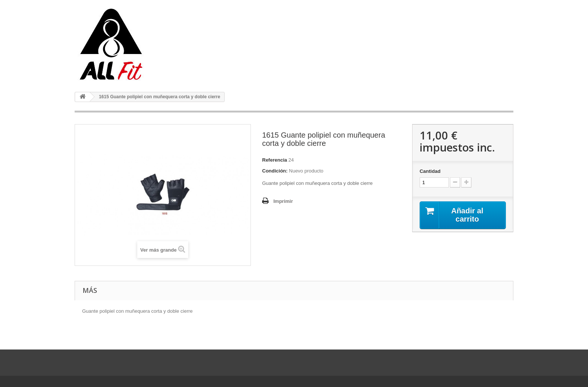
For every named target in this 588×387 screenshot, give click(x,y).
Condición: (275, 171)
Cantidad (430, 171)
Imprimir (283, 201)
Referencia (274, 160)
